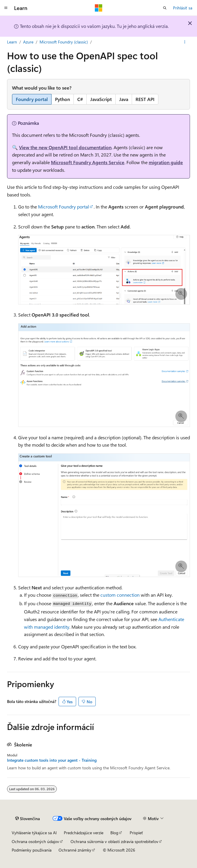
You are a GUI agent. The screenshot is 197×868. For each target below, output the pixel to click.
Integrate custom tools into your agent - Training (52, 760)
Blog (114, 833)
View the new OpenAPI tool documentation (65, 147)
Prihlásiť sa (183, 8)
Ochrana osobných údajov (35, 841)
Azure (28, 42)
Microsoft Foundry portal (64, 207)
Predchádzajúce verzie (84, 833)
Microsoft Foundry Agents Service (88, 162)
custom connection (120, 595)
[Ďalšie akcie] (185, 42)
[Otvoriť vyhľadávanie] (165, 8)
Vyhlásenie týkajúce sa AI (34, 833)
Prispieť (136, 833)
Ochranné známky (75, 850)
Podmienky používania (32, 850)
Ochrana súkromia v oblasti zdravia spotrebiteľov (114, 841)
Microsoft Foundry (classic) (64, 42)
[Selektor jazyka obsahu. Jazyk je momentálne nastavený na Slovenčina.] (28, 819)
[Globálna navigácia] (6, 8)
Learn (12, 42)
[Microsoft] (99, 8)
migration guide (166, 162)
